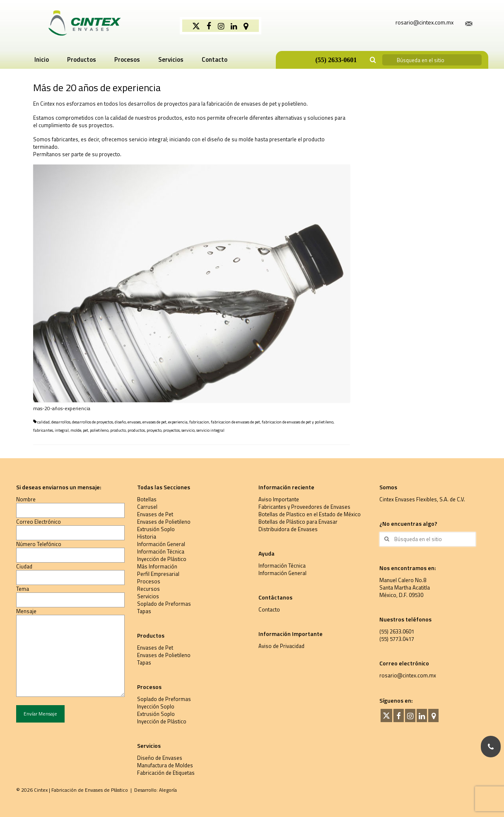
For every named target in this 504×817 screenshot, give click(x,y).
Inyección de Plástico (162, 559)
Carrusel (147, 507)
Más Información (157, 566)
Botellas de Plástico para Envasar (298, 522)
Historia (147, 537)
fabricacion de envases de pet (235, 422)
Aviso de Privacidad (281, 646)
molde (76, 430)
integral (62, 430)
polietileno (99, 430)
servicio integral (210, 430)
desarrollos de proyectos (93, 422)
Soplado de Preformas (164, 604)
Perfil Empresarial (158, 574)
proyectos (171, 430)
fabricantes (43, 430)
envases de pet (154, 422)
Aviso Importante (279, 499)
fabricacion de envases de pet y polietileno (298, 422)
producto (118, 430)
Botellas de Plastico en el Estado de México (310, 514)
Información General (161, 544)
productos (136, 430)
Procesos (149, 581)
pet (86, 430)
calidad (43, 422)
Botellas (147, 499)
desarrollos (61, 422)
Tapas (144, 611)
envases (134, 422)
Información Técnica (161, 551)
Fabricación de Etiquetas (166, 773)
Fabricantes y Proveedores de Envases (304, 507)
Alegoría (168, 790)
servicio (188, 430)
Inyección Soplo (156, 706)
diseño (120, 422)
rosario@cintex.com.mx (408, 675)
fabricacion (199, 422)
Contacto (269, 609)
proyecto (154, 430)
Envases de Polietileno (164, 522)
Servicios (148, 596)
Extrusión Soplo (156, 529)
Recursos (148, 589)
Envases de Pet (155, 514)
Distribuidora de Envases (288, 529)
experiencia (178, 422)
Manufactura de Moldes (165, 765)
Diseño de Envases (160, 758)
